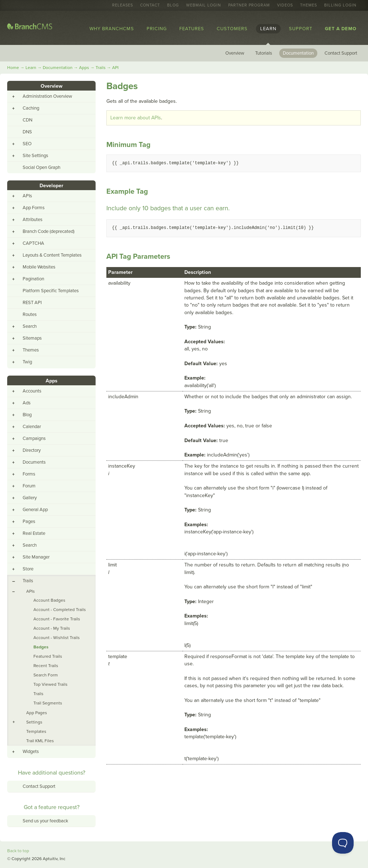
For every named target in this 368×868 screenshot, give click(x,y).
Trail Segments (48, 703)
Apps (84, 68)
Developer (51, 186)
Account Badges (49, 600)
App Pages (37, 713)
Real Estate (34, 533)
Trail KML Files (40, 741)
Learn (268, 29)
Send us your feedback (45, 821)
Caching (31, 108)
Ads (27, 403)
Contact (150, 5)
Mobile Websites (39, 267)
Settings (34, 722)
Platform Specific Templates (51, 291)
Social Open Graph (42, 167)
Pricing (157, 29)
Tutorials (264, 53)
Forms (29, 474)
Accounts (32, 391)
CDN (27, 120)
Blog (173, 5)
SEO (27, 144)
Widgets (31, 752)
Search (30, 326)
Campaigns (34, 438)
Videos (285, 5)
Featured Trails (48, 656)
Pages (29, 522)
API (115, 68)
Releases (123, 5)
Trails (101, 68)
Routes (30, 314)
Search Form (46, 675)
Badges (41, 647)
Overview (235, 53)
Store (28, 569)
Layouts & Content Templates (52, 255)
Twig (27, 362)
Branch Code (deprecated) (49, 231)
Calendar (32, 427)
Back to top (18, 851)
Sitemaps (32, 338)
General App (35, 510)
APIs (27, 196)
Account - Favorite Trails (57, 619)
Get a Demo (341, 29)
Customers (232, 29)
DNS (27, 132)
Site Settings (35, 156)
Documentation (298, 53)
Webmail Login (204, 5)
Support (301, 29)
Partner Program (249, 5)
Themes (309, 5)
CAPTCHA (33, 243)
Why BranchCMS (112, 29)
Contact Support (341, 53)
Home (13, 68)
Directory (32, 450)
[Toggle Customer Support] (343, 843)
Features (192, 29)
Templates (36, 731)
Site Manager (36, 557)
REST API (32, 303)
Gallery (30, 498)
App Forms (34, 208)
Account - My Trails (52, 628)
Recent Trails (46, 666)
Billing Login (340, 5)
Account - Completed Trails (60, 610)
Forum (29, 486)
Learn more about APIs (136, 118)
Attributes (33, 220)
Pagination (33, 279)
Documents (34, 462)
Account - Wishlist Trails (57, 638)
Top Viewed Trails (50, 684)
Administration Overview (47, 96)
